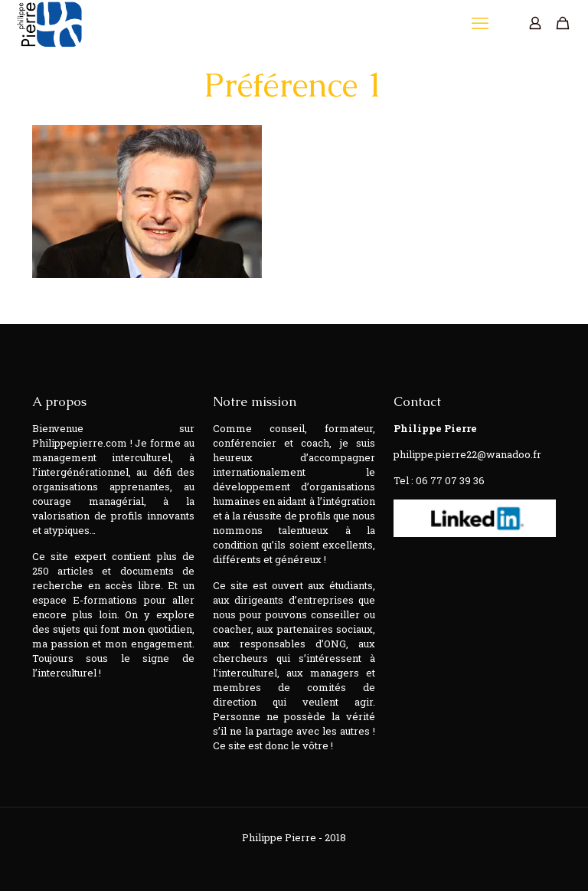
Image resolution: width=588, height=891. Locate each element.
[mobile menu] (482, 23)
